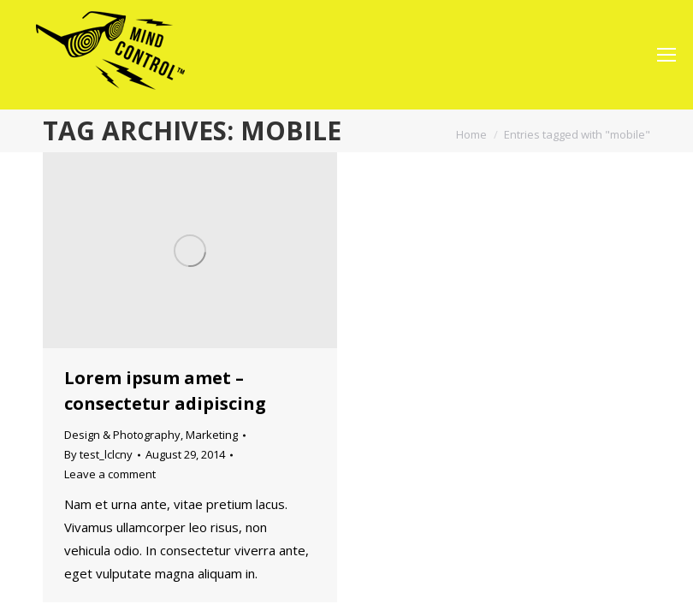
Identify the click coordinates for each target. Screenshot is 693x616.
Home (471, 134)
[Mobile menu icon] (666, 55)
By (98, 454)
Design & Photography (122, 435)
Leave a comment (110, 474)
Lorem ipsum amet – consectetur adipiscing (165, 391)
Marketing (212, 435)
